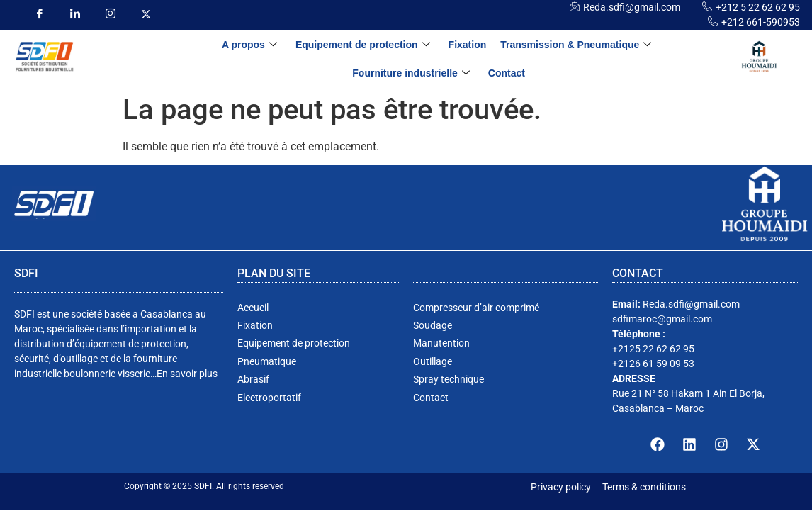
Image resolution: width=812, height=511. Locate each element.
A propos (249, 45)
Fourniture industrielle (411, 73)
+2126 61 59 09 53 (653, 364)
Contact (507, 73)
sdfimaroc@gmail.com (662, 319)
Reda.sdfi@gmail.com (632, 7)
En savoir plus (187, 374)
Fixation (468, 45)
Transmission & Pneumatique (576, 45)
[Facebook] (39, 14)
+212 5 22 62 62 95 (758, 7)
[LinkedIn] (75, 14)
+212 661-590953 (761, 22)
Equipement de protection (363, 45)
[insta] (110, 14)
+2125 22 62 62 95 (653, 349)
